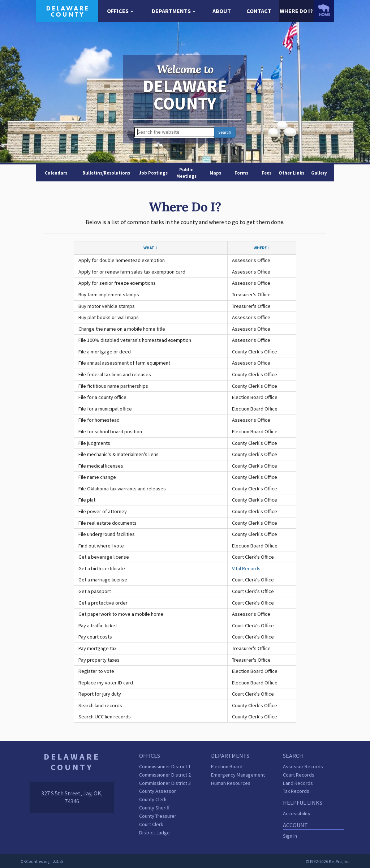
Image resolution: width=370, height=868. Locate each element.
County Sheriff (154, 808)
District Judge (154, 833)
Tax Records (296, 791)
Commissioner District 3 (165, 783)
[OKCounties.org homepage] (324, 10)
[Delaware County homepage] (67, 10)
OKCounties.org (35, 861)
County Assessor (158, 791)
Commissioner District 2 (165, 775)
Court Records (299, 775)
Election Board (227, 766)
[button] (120, 11)
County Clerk (153, 799)
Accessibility (297, 813)
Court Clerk (151, 824)
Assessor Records (303, 766)
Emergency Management (238, 775)
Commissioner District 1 (165, 766)
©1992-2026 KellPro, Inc (328, 861)
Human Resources (231, 783)
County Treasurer (158, 816)
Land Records (298, 783)
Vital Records (246, 568)
